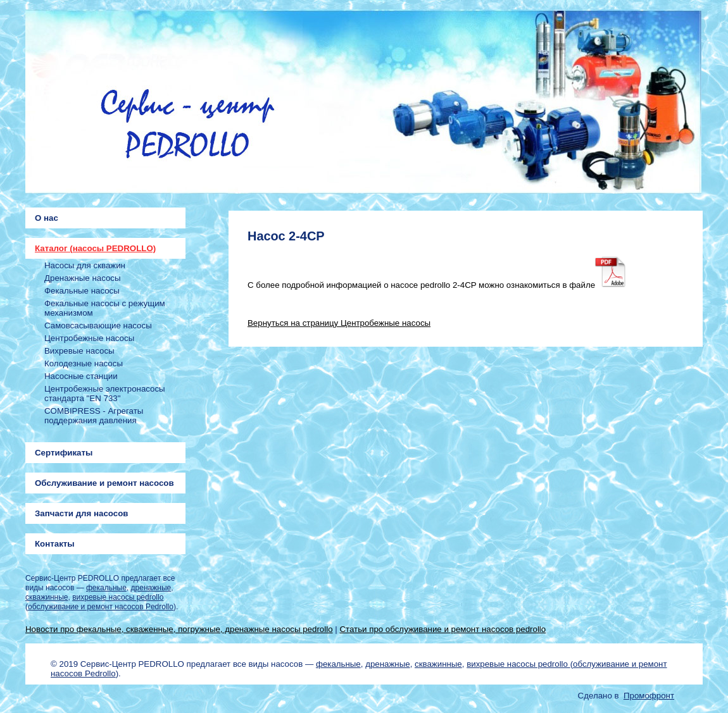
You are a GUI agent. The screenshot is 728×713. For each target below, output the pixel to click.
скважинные (47, 597)
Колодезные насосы (84, 363)
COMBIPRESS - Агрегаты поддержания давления (94, 416)
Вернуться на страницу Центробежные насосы (339, 323)
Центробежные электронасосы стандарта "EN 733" (105, 394)
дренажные (151, 588)
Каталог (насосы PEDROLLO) (95, 248)
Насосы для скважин (85, 265)
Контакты (55, 544)
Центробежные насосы (89, 338)
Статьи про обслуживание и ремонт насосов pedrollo (442, 629)
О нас (47, 218)
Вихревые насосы (79, 351)
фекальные (106, 588)
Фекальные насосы (82, 291)
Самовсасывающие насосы (98, 325)
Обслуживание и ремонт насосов (104, 483)
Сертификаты (64, 453)
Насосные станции (81, 376)
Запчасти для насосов (81, 513)
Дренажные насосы (83, 278)
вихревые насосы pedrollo (118, 597)
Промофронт (649, 696)
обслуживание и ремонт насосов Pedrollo (101, 607)
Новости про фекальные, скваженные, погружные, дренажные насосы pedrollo (179, 629)
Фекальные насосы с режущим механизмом (105, 308)
